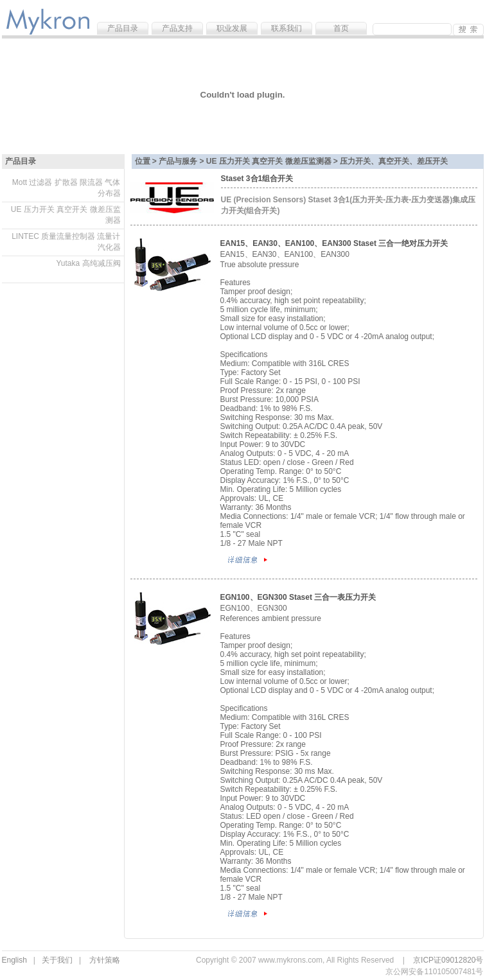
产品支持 (177, 28)
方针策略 (105, 960)
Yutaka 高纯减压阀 (88, 263)
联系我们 (287, 28)
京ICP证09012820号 (448, 960)
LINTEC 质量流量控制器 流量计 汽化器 (66, 242)
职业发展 (232, 28)
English (14, 960)
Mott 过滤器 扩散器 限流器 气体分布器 (66, 188)
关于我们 (57, 960)
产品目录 (123, 28)
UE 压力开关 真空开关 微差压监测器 (66, 215)
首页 (341, 28)
